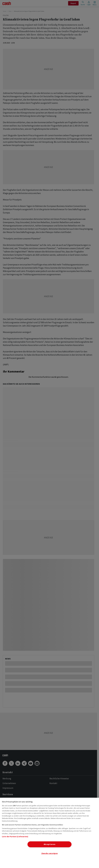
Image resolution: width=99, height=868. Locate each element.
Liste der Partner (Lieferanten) (15, 837)
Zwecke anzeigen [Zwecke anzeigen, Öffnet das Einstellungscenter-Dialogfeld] (50, 853)
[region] (49, 833)
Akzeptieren (50, 844)
